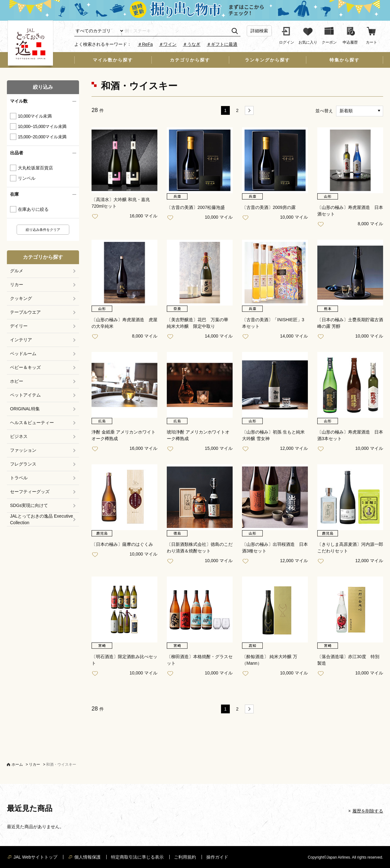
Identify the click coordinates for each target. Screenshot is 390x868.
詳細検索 (259, 31)
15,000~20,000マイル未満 (42, 137)
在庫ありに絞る (33, 209)
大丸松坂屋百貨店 (35, 168)
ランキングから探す (267, 60)
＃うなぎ (192, 44)
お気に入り (96, 217)
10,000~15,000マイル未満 (42, 126)
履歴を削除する (368, 811)
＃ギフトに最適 (222, 44)
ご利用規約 (185, 857)
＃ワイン (168, 44)
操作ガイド (217, 857)
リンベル (27, 178)
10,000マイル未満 (35, 116)
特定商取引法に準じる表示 (137, 857)
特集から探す (345, 60)
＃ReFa (145, 44)
